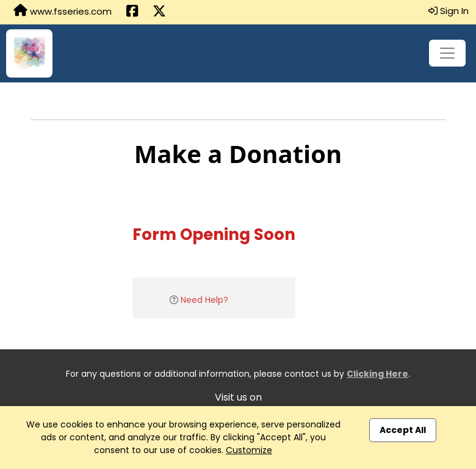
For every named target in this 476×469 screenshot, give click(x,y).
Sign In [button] (449, 11)
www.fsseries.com (63, 11)
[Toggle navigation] (447, 53)
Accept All (403, 430)
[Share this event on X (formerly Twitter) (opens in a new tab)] (159, 12)
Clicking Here (377, 374)
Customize (249, 450)
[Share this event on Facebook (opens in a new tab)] (132, 12)
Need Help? (204, 300)
